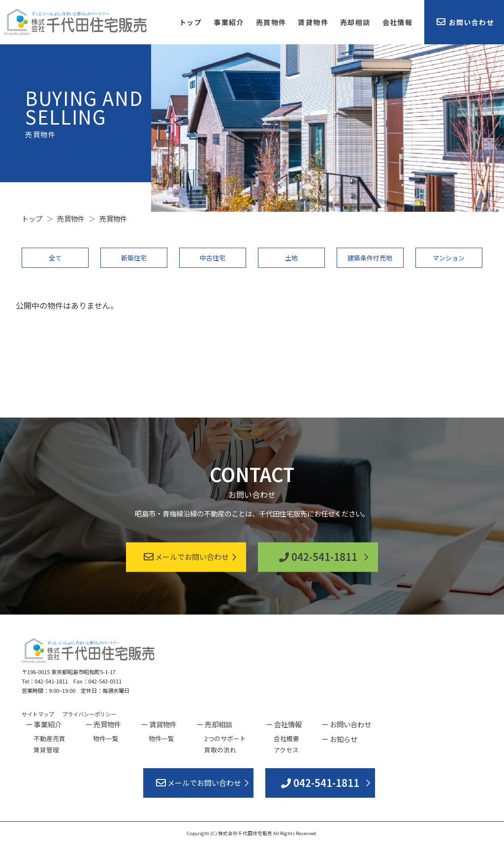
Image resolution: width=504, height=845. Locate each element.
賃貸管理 (46, 750)
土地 (291, 258)
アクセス (286, 750)
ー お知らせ (339, 739)
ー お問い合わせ (346, 724)
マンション (449, 258)
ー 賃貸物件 (159, 724)
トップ (190, 22)
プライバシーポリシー (89, 714)
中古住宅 (213, 258)
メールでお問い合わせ (186, 557)
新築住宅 (134, 258)
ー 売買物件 (103, 724)
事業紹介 (229, 22)
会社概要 (286, 738)
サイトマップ (38, 714)
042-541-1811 (318, 557)
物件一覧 (106, 738)
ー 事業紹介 (44, 724)
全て (55, 258)
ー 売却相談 (214, 724)
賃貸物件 (313, 22)
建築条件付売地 (370, 258)
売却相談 (355, 22)
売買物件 (271, 22)
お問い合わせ (465, 22)
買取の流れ (220, 750)
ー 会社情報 (284, 724)
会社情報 (398, 22)
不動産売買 (49, 738)
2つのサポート (225, 738)
